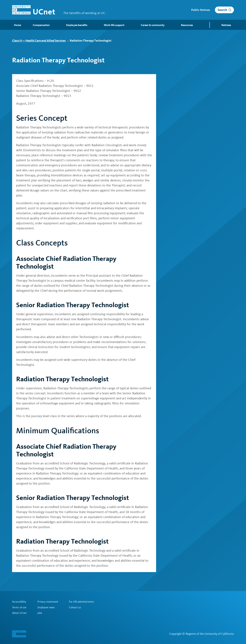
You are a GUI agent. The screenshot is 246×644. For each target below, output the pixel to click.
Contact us (75, 607)
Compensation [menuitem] (42, 25)
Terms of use (19, 607)
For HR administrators (81, 602)
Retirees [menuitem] (227, 25)
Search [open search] (222, 10)
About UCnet (19, 613)
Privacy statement (48, 602)
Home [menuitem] (16, 25)
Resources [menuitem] (187, 25)
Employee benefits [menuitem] (77, 25)
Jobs (40, 613)
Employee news (46, 607)
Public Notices (201, 10)
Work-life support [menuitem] (115, 25)
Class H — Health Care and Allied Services (40, 40)
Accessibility (19, 602)
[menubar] (123, 25)
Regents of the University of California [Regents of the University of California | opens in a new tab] (210, 634)
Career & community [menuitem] (153, 25)
